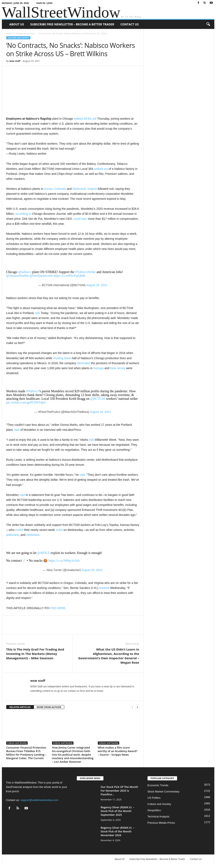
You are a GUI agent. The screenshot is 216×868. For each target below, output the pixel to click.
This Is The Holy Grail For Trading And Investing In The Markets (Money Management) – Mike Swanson (35, 654)
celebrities (33, 535)
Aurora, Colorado (55, 189)
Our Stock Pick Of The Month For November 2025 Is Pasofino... (119, 791)
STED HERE (57, 608)
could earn (80, 219)
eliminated (84, 363)
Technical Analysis (159, 816)
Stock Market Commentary (164, 792)
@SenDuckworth (41, 276)
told (38, 313)
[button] (208, 24)
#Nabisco (32, 391)
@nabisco (25, 272)
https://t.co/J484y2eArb (64, 561)
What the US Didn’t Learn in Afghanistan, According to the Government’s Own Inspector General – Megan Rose (109, 656)
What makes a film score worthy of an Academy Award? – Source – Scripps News (118, 751)
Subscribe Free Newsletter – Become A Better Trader (72, 24)
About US (17, 24)
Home (9, 34)
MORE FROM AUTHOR (49, 707)
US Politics (154, 798)
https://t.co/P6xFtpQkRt (69, 276)
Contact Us (129, 24)
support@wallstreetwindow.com (39, 800)
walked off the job (85, 119)
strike (59, 530)
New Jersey (118, 368)
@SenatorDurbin (18, 276)
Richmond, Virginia (85, 189)
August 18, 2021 (101, 412)
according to (23, 214)
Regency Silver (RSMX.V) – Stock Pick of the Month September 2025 (118, 811)
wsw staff (15, 61)
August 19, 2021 (97, 285)
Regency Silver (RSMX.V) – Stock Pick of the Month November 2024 (118, 831)
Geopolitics (154, 810)
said (17, 430)
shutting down (62, 358)
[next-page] (137, 707)
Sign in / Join (44, 3)
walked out (101, 169)
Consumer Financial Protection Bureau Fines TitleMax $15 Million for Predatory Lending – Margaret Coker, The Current (26, 753)
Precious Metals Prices (161, 823)
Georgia (98, 368)
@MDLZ (43, 553)
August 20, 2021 (92, 570)
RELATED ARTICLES (20, 707)
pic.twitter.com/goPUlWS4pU (26, 402)
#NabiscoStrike (85, 272)
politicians (13, 535)
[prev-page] (132, 707)
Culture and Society (25, 34)
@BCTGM (98, 399)
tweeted (104, 588)
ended (19, 530)
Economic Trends (158, 785)
